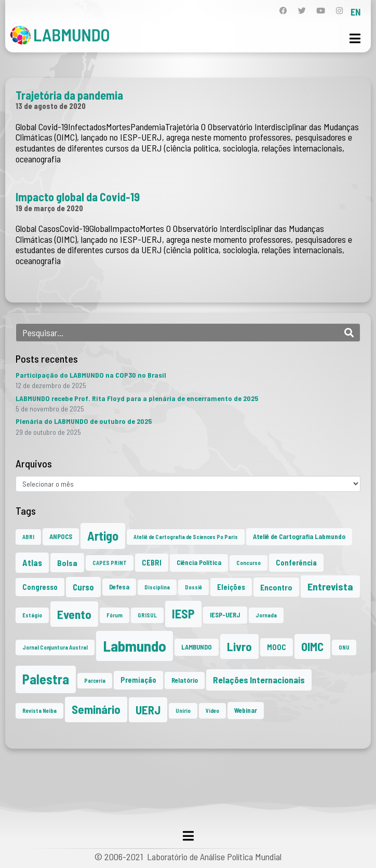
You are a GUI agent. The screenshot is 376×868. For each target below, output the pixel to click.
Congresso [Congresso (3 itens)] (40, 587)
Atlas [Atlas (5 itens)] (32, 562)
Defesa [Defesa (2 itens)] (119, 587)
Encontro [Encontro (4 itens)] (276, 587)
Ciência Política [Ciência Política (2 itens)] (199, 562)
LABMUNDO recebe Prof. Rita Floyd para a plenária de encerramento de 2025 (137, 398)
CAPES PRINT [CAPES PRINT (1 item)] (110, 563)
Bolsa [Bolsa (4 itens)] (67, 563)
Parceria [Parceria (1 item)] (95, 680)
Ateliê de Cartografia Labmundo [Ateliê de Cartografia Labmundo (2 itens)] (299, 536)
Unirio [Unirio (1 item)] (183, 711)
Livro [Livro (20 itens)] (239, 646)
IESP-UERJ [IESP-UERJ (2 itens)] (225, 615)
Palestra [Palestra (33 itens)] (46, 679)
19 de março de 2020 (49, 208)
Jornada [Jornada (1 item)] (266, 615)
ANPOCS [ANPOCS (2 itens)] (61, 536)
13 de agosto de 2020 (51, 106)
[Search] (349, 333)
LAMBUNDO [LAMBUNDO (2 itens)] (197, 647)
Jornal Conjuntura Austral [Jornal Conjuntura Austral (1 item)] (55, 647)
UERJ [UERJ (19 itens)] (148, 710)
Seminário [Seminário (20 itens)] (96, 709)
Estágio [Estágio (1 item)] (32, 615)
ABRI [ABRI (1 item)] (28, 537)
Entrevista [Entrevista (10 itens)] (330, 586)
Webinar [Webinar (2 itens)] (246, 710)
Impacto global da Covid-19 (78, 197)
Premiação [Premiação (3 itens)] (138, 680)
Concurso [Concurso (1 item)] (249, 563)
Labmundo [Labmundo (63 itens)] (135, 646)
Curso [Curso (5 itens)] (83, 587)
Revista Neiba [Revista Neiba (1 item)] (39, 711)
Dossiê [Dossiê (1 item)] (193, 587)
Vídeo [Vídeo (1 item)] (212, 711)
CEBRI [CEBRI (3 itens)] (152, 563)
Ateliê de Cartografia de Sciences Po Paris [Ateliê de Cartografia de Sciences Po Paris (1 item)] (186, 537)
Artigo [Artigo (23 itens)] (103, 536)
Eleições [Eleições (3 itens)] (231, 587)
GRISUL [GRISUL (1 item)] (147, 615)
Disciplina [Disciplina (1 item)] (157, 587)
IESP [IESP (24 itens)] (183, 614)
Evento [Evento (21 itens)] (74, 614)
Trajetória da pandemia (69, 95)
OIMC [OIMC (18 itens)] (312, 646)
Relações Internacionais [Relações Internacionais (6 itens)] (259, 680)
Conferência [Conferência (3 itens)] (296, 563)
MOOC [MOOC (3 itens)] (277, 647)
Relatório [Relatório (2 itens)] (185, 680)
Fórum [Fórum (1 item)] (115, 615)
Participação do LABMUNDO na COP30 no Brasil (91, 375)
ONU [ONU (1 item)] (344, 647)
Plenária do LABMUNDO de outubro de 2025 (84, 421)
